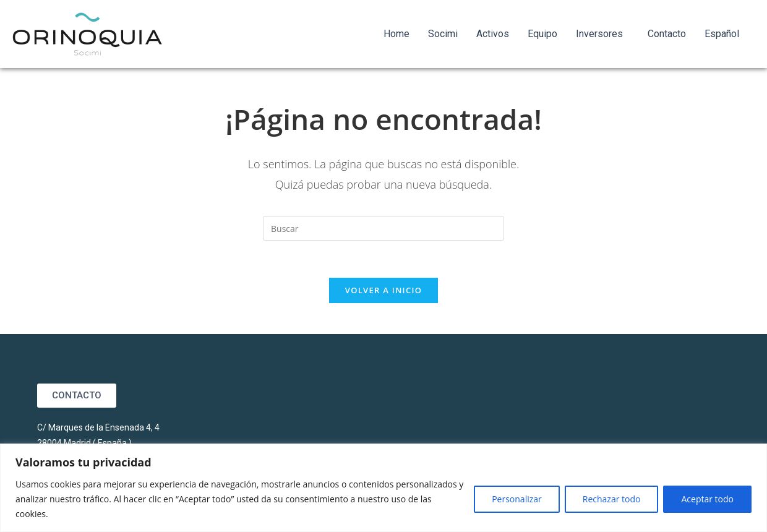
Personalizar (517, 499)
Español (722, 34)
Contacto (667, 34)
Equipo (542, 34)
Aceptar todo (707, 499)
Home (396, 34)
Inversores (599, 34)
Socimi (443, 34)
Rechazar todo (612, 499)
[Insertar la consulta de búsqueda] (383, 228)
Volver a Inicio (383, 290)
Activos (493, 34)
